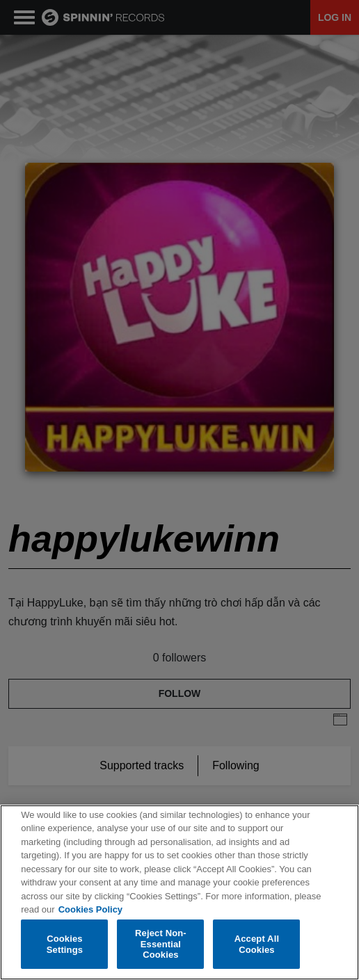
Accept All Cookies (257, 945)
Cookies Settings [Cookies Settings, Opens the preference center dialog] (65, 945)
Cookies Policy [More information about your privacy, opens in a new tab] (90, 910)
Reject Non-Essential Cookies (161, 945)
